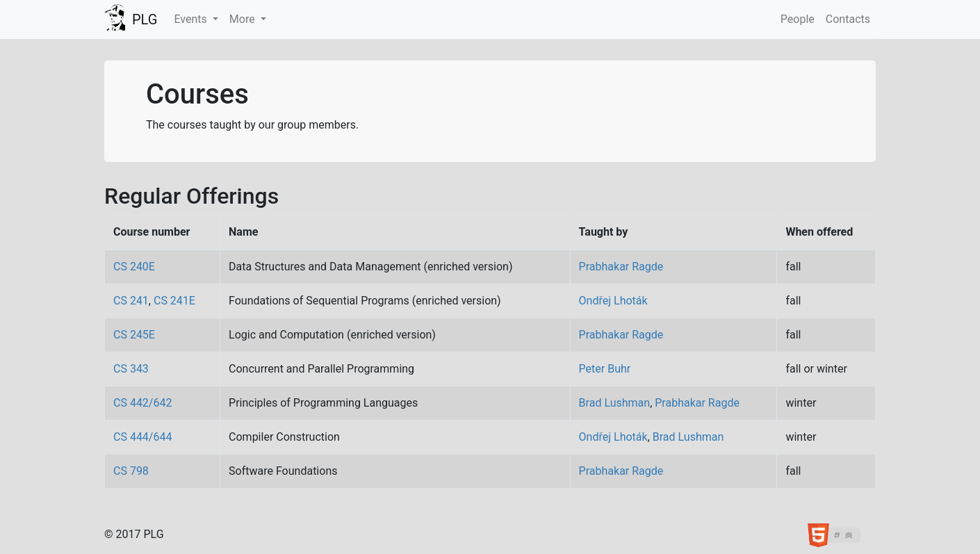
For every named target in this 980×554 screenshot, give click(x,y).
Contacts (848, 19)
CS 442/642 (142, 403)
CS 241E (174, 301)
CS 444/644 (142, 437)
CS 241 (131, 301)
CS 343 (131, 369)
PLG (145, 19)
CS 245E (134, 335)
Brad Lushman (615, 403)
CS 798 (131, 471)
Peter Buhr (605, 369)
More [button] (244, 19)
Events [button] (191, 19)
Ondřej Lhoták (613, 301)
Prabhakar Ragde (621, 267)
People (798, 19)
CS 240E (134, 267)
